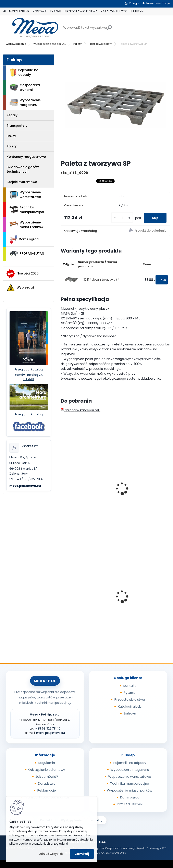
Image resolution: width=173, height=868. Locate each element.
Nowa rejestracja (158, 3)
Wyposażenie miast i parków (27, 225)
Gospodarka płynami (25, 87)
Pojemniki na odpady (24, 72)
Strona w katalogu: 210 (81, 410)
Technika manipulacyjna (27, 210)
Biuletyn (130, 713)
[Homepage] (4, 11)
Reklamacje (47, 790)
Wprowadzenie (16, 44)
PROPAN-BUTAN (27, 254)
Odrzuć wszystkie (51, 854)
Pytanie (130, 693)
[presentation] (63, 484)
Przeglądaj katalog (29, 369)
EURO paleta (73, 492)
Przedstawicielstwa (130, 700)
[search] (109, 29)
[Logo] (31, 28)
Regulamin (47, 763)
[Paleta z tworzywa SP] (115, 105)
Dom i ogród (24, 240)
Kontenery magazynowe (26, 157)
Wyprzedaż (20, 288)
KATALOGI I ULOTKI (114, 11)
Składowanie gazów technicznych (23, 169)
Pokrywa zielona (77, 601)
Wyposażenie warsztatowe (25, 195)
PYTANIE (56, 11)
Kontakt (130, 686)
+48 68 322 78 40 (48, 729)
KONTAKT (40, 11)
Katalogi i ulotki (130, 706)
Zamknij (82, 854)
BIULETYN (137, 11)
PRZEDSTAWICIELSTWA (81, 11)
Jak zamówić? (47, 777)
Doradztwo (47, 784)
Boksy (11, 136)
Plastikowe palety (100, 44)
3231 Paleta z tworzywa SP (101, 280)
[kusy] (122, 218)
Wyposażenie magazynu (50, 44)
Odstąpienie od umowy (47, 770)
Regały (12, 115)
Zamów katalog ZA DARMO (29, 377)
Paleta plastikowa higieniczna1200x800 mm (140, 494)
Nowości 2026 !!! (24, 273)
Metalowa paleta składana (141, 599)
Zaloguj (134, 3)
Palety (77, 44)
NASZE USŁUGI (19, 11)
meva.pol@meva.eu (25, 486)
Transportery (17, 126)
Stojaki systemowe (22, 182)
